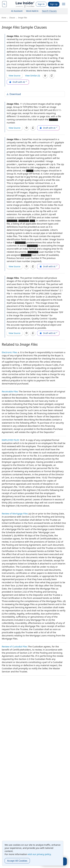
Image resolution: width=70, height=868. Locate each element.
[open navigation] (64, 4)
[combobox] (4, 4)
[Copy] (52, 76)
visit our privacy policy (39, 854)
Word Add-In (32, 11)
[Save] (45, 76)
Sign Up (54, 4)
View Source (14, 76)
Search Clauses (49, 11)
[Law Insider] (25, 4)
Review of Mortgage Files (15, 514)
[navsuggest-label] (4, 4)
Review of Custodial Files (15, 646)
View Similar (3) (33, 76)
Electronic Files (10, 352)
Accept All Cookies (17, 861)
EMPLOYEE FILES (10, 440)
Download (14, 94)
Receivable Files (10, 391)
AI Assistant (17, 11)
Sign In (41, 4)
